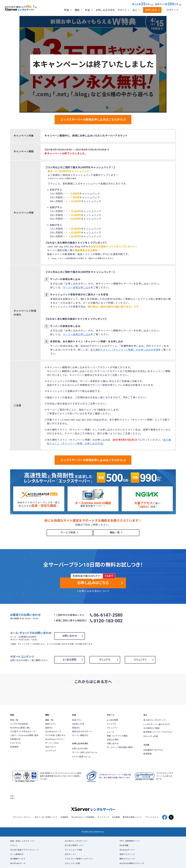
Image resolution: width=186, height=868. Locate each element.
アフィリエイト (152, 817)
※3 (152, 5)
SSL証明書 (124, 845)
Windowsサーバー (127, 850)
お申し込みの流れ (105, 10)
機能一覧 (116, 533)
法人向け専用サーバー (74, 845)
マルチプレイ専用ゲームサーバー (79, 859)
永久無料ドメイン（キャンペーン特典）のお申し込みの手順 (124, 350)
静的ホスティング (127, 859)
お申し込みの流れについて (94, 591)
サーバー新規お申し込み (77, 288)
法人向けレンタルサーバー (76, 841)
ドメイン (14, 845)
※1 (39, 6)
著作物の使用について (132, 817)
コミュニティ (140, 660)
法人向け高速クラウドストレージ (24, 850)
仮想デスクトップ (127, 854)
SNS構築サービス (18, 859)
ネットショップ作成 (73, 850)
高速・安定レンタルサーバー (23, 841)
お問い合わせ (70, 636)
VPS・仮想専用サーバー (130, 841)
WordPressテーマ (18, 863)
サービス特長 (70, 533)
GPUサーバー (71, 854)
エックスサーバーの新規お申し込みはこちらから (93, 120)
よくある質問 (70, 660)
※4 (180, 5)
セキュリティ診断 (72, 863)
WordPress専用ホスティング (132, 863)
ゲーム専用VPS (17, 854)
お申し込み (151, 10)
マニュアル (105, 660)
